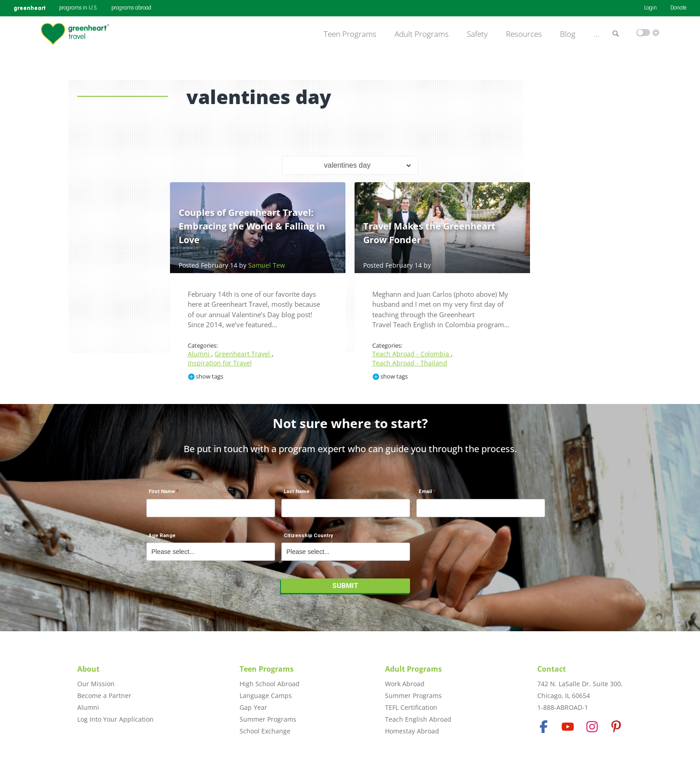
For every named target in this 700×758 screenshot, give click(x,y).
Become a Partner (104, 696)
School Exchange (265, 731)
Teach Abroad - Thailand (410, 363)
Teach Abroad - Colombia (412, 354)
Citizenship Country (308, 536)
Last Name (297, 491)
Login (650, 8)
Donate (678, 8)
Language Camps (266, 696)
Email (425, 491)
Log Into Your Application (115, 719)
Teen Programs (350, 34)
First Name (162, 491)
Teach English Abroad (418, 719)
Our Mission (96, 684)
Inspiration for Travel (220, 363)
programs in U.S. (78, 8)
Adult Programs (422, 34)
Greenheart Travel (243, 354)
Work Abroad (405, 684)
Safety (477, 34)
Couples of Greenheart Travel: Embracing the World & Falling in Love (252, 226)
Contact (552, 669)
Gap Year (253, 707)
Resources (524, 34)
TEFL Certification (411, 707)
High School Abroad (270, 684)
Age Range (162, 536)
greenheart (30, 8)
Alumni (200, 354)
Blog (568, 34)
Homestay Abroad (412, 731)
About (88, 669)
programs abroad (131, 8)
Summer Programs (268, 719)
